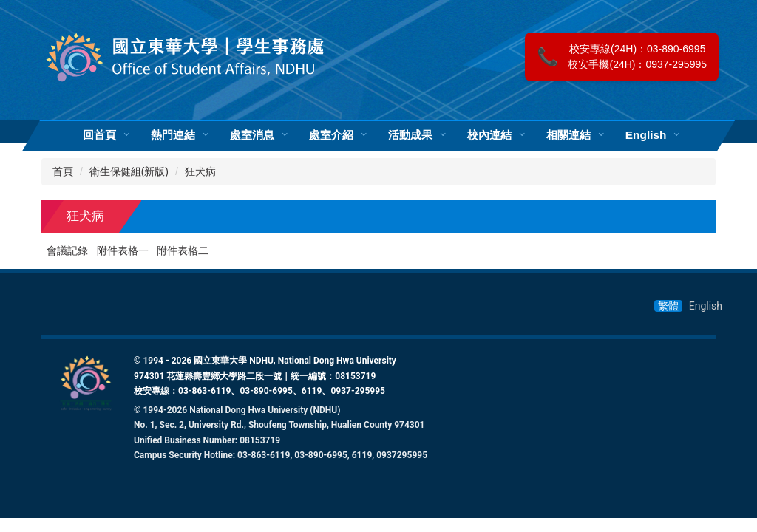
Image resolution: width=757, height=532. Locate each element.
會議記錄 (67, 250)
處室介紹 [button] (331, 136)
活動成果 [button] (410, 136)
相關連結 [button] (568, 136)
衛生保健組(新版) (129, 171)
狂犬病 (200, 171)
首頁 (63, 171)
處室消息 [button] (252, 136)
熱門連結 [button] (173, 136)
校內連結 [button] (489, 136)
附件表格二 (183, 250)
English (646, 136)
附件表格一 (123, 250)
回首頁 (99, 136)
